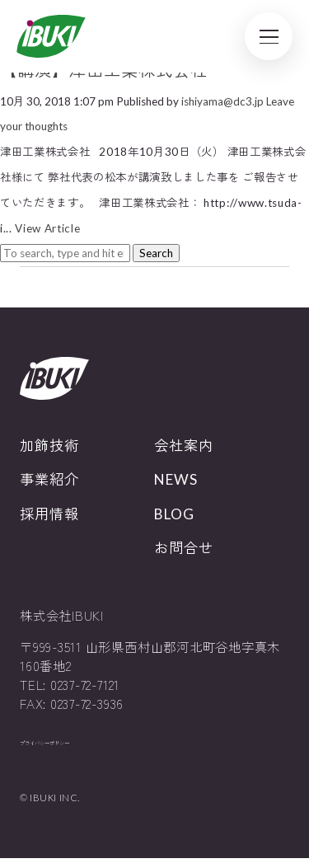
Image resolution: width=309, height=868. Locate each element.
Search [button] (156, 253)
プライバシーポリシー (69, 748)
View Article (47, 228)
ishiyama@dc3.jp (222, 101)
